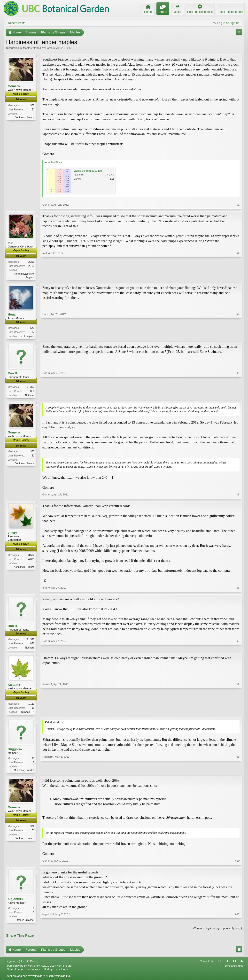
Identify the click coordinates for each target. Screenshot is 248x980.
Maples (27, 48)
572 (32, 328)
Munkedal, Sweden (24, 773)
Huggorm (15, 752)
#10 (237, 863)
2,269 (31, 262)
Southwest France (25, 117)
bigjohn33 (15, 901)
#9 (238, 772)
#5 (238, 496)
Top (234, 964)
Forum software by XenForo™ (39, 969)
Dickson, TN (28, 714)
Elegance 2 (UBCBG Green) (22, 964)
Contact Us (206, 964)
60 (33, 911)
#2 (238, 277)
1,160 (31, 706)
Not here (30, 396)
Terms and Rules (233, 969)
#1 (238, 205)
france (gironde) (26, 922)
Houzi (12, 315)
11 (33, 761)
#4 (238, 395)
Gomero (50, 48)
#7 (238, 648)
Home (227, 964)
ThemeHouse (61, 972)
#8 (238, 713)
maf (11, 243)
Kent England (27, 337)
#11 (237, 922)
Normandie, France (24, 568)
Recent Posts (17, 23)
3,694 (31, 557)
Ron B (12, 374)
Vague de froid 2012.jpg (88, 171)
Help (219, 964)
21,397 (31, 388)
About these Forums (230, 12)
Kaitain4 (14, 687)
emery (12, 534)
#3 (238, 336)
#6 (238, 589)
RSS (241, 964)
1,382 (31, 105)
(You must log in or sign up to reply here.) (218, 931)
